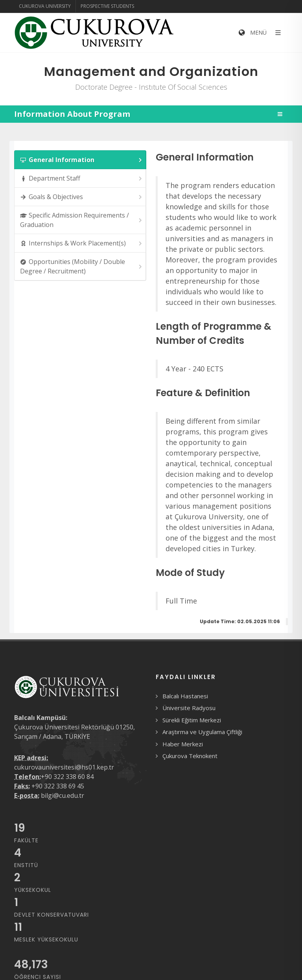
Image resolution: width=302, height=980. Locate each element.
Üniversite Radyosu (189, 708)
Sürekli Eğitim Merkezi (192, 720)
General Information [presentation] (82, 160)
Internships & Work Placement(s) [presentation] (82, 243)
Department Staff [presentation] (82, 178)
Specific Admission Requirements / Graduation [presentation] (82, 220)
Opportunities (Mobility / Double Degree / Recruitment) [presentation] (82, 266)
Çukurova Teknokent (190, 756)
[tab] (80, 160)
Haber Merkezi (183, 744)
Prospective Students (107, 6)
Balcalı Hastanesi (185, 696)
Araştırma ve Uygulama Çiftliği (202, 732)
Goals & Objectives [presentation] (82, 197)
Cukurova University (45, 6)
